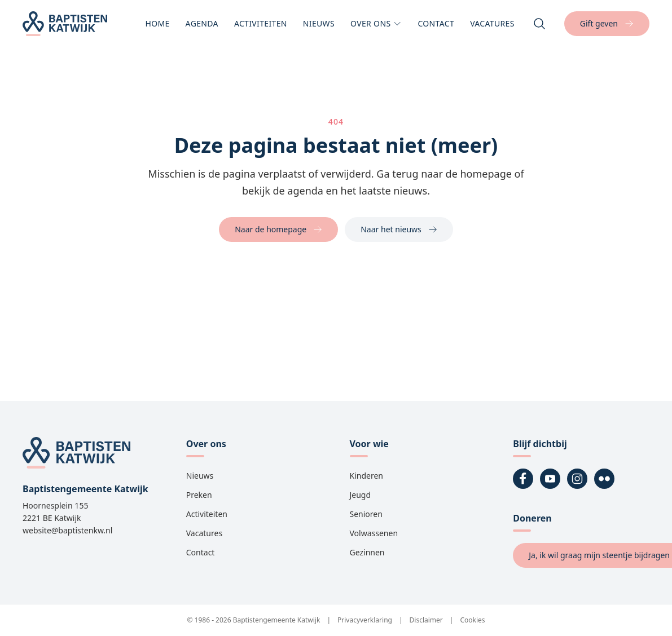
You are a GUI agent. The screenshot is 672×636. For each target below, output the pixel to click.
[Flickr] (604, 479)
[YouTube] (550, 479)
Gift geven (607, 23)
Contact (436, 27)
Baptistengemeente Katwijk (277, 620)
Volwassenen (374, 533)
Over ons (376, 27)
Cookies (472, 620)
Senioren (366, 514)
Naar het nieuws (399, 229)
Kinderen (367, 476)
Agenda (202, 27)
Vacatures (492, 27)
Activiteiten (261, 27)
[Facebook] (523, 479)
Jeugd (361, 495)
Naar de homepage (278, 229)
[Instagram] (577, 479)
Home (157, 27)
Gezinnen (367, 552)
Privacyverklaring (365, 620)
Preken (199, 495)
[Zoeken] (539, 24)
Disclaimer (426, 620)
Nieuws (319, 27)
